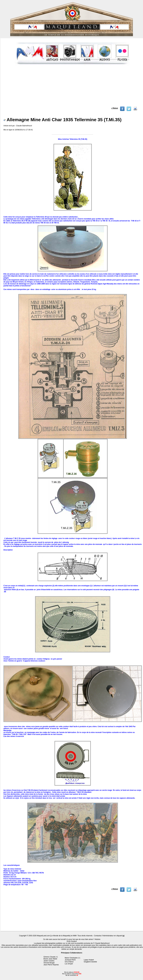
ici (123, 936)
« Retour (115, 108)
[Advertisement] (72, 87)
